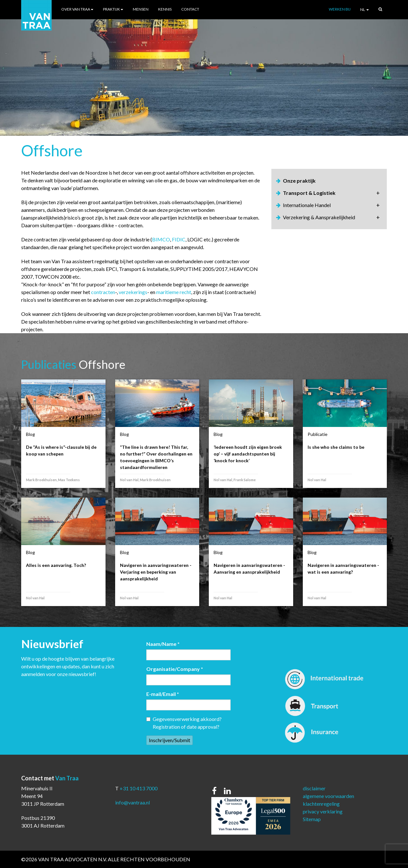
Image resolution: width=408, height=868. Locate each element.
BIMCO (161, 239)
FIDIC (179, 239)
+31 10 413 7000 (139, 788)
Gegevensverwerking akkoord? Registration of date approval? (184, 723)
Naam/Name (163, 644)
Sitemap (312, 819)
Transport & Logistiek (309, 193)
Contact (190, 9)
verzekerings (133, 292)
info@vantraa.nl (132, 802)
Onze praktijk (299, 181)
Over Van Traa (77, 9)
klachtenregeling (321, 804)
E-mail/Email (163, 694)
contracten (103, 292)
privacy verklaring (323, 811)
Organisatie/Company (175, 669)
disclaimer (314, 788)
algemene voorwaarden (328, 796)
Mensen (141, 9)
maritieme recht (174, 292)
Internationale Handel (307, 205)
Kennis (165, 9)
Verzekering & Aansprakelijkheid (319, 217)
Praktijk (113, 9)
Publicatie (318, 434)
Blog (30, 434)
